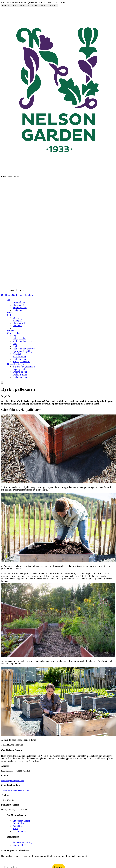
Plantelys (17, 354)
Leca (15, 328)
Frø (14, 336)
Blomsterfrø (18, 305)
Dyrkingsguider (20, 374)
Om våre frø (18, 823)
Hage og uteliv (19, 369)
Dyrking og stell (20, 372)
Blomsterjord (19, 323)
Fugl (15, 346)
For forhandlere (26, 295)
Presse (15, 828)
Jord (15, 344)
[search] (2, 382)
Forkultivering (19, 356)
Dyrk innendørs (20, 359)
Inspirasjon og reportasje (24, 367)
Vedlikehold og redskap (23, 341)
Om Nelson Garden (10, 295)
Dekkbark (17, 326)
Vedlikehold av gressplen (24, 349)
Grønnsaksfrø (19, 302)
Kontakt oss (18, 826)
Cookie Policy (19, 845)
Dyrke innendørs (20, 377)
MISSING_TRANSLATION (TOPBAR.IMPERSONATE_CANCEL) (30, 5)
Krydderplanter (20, 308)
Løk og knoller (19, 338)
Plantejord (17, 320)
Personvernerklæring (22, 842)
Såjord (16, 318)
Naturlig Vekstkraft (21, 362)
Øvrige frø (17, 310)
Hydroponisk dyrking (22, 351)
